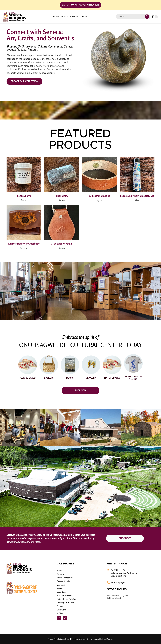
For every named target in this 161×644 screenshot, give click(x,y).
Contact (84, 17)
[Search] (131, 17)
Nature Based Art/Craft (67, 599)
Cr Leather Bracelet (99, 196)
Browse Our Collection (24, 81)
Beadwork (61, 574)
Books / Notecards (65, 578)
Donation (61, 585)
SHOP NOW (81, 390)
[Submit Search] (147, 17)
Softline (60, 613)
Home (56, 17)
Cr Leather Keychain (62, 244)
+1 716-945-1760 (118, 583)
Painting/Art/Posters (65, 603)
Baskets (60, 570)
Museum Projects (64, 595)
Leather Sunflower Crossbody (24, 244)
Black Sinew (62, 196)
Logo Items (62, 592)
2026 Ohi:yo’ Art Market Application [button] (80, 5)
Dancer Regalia (63, 581)
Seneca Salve (24, 196)
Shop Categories (69, 17)
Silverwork (61, 610)
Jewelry (60, 588)
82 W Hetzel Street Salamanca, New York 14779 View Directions (124, 573)
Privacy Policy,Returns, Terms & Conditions (64, 639)
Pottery (60, 606)
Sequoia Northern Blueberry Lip (137, 196)
